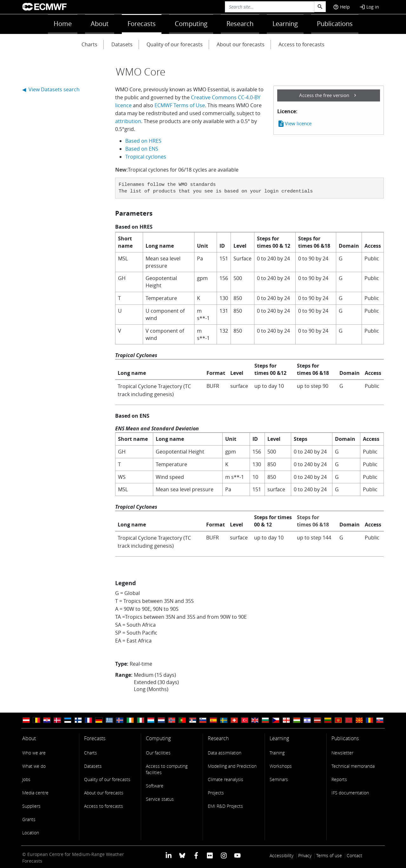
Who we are (34, 753)
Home (63, 24)
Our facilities (158, 753)
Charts (89, 44)
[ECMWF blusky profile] (182, 855)
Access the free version (324, 95)
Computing (191, 24)
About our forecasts (241, 44)
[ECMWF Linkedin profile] (169, 855)
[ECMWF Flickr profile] (210, 855)
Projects (216, 793)
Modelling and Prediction (232, 766)
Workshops (281, 766)
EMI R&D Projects (225, 806)
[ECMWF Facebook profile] (196, 855)
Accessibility (282, 855)
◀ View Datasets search (51, 89)
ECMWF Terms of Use (180, 105)
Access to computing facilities (167, 769)
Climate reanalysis (226, 779)
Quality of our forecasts (175, 44)
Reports (339, 779)
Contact (354, 855)
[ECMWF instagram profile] (223, 855)
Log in (369, 7)
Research (240, 24)
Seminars (279, 779)
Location (31, 833)
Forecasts (142, 24)
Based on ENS (142, 149)
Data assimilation (225, 753)
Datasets (122, 44)
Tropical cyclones (146, 157)
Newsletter (342, 753)
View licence (294, 124)
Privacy (305, 855)
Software (155, 786)
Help (341, 7)
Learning (285, 24)
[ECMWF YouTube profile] (237, 855)
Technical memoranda (353, 766)
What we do (34, 766)
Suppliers (31, 806)
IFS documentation (350, 793)
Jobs (26, 779)
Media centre (35, 793)
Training (277, 753)
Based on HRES (143, 141)
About (100, 24)
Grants (29, 819)
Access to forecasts (301, 44)
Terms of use (329, 855)
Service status (160, 799)
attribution (128, 121)
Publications (335, 24)
